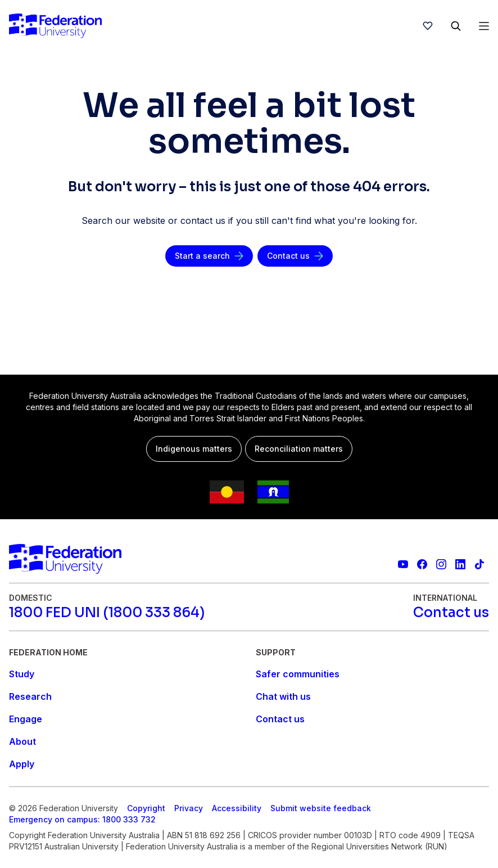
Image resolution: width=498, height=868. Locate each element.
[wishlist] (428, 26)
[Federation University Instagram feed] (441, 564)
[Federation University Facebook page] (422, 564)
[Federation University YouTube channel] (403, 564)
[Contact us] (295, 256)
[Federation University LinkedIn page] (460, 564)
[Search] (456, 26)
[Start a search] (209, 256)
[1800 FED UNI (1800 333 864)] (107, 613)
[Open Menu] (484, 26)
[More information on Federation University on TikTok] (479, 564)
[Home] (55, 26)
